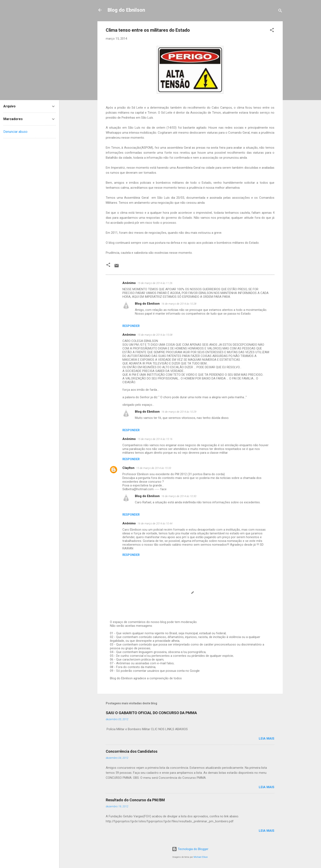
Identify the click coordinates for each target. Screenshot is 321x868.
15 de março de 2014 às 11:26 (155, 283)
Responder (131, 326)
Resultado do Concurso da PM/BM (135, 800)
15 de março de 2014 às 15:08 (155, 335)
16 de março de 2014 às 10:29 (179, 412)
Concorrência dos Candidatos (132, 751)
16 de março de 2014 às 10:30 (179, 496)
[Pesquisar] (280, 11)
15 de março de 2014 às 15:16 (155, 439)
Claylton (128, 468)
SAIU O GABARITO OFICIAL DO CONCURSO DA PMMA (151, 713)
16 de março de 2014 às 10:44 (155, 523)
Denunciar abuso (15, 132)
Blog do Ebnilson (126, 10)
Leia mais (267, 739)
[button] (272, 31)
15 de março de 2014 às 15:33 (154, 468)
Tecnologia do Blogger (190, 849)
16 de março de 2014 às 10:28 (179, 304)
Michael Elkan (201, 857)
